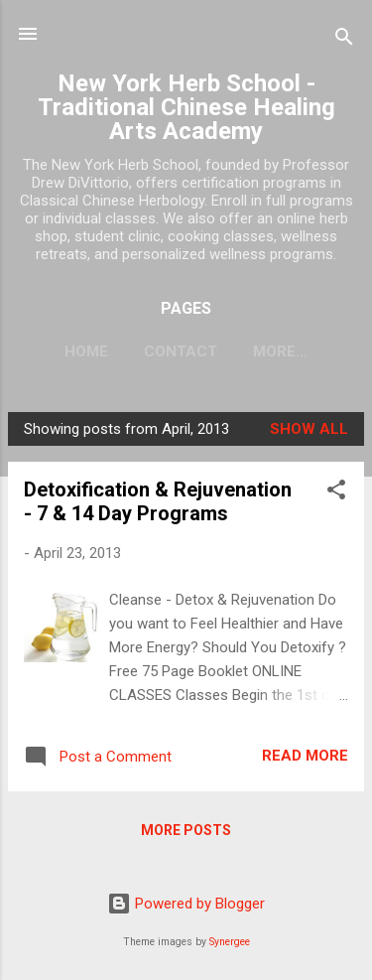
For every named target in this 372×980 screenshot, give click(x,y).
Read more (305, 756)
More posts (186, 830)
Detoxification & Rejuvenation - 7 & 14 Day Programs (158, 501)
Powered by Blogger (186, 904)
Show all (309, 429)
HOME (86, 351)
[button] (336, 493)
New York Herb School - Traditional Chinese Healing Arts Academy (186, 107)
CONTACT (181, 351)
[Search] (344, 40)
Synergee (230, 942)
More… (280, 351)
